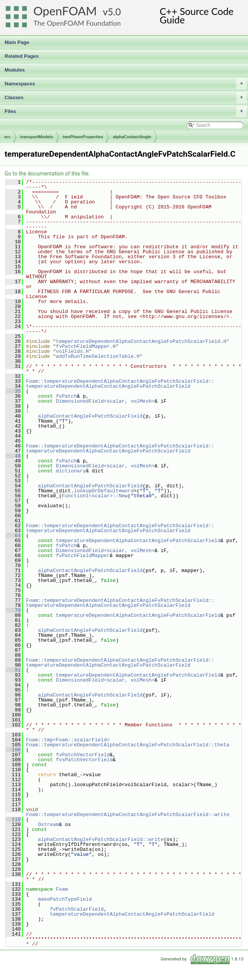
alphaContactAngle (132, 137)
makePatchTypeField (65, 899)
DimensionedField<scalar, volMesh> (105, 401)
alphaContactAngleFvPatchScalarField (90, 416)
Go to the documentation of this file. (47, 174)
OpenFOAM (65, 11)
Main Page (17, 42)
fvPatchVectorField (83, 755)
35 (13, 391)
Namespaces (126, 84)
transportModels (37, 137)
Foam (62, 889)
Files (126, 111)
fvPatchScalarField (77, 909)
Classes (126, 98)
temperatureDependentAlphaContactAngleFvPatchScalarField (108, 386)
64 (13, 536)
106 (13, 750)
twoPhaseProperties (83, 137)
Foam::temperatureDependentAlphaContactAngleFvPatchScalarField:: (120, 381)
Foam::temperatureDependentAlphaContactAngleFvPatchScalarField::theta (128, 745)
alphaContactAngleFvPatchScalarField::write (101, 839)
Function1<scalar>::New (95, 496)
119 (13, 819)
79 (13, 610)
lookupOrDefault (96, 491)
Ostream (48, 824)
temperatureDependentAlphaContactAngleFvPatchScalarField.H (141, 341)
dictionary (71, 471)
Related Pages (22, 56)
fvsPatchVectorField (84, 760)
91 (13, 670)
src (7, 137)
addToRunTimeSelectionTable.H (98, 356)
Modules (15, 70)
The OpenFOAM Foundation (77, 23)
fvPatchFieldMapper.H (86, 346)
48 (13, 456)
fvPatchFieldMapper (83, 556)
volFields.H (72, 351)
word (127, 491)
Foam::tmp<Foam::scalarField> (68, 740)
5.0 (114, 12)
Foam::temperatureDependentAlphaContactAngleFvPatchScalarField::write (128, 814)
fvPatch (67, 396)
